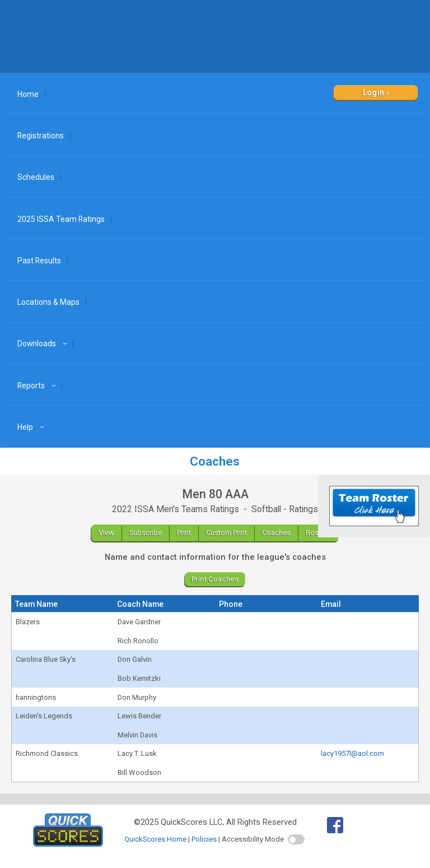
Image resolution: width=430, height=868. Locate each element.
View (106, 533)
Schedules (36, 177)
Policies (204, 839)
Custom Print (226, 533)
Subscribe (146, 533)
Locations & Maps (48, 302)
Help (32, 427)
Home (28, 94)
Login (374, 92)
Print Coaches (215, 579)
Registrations (41, 136)
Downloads (44, 344)
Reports (38, 386)
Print (184, 533)
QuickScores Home (155, 839)
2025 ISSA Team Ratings (61, 219)
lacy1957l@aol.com (352, 753)
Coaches (276, 533)
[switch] (296, 839)
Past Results (39, 261)
